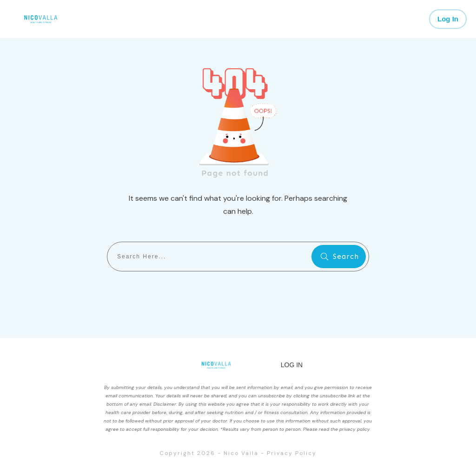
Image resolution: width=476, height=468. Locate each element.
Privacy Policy (292, 453)
